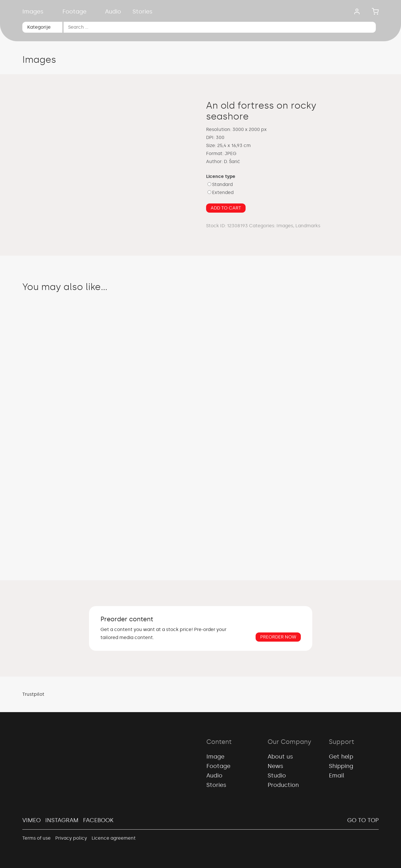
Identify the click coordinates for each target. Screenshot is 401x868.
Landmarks (308, 226)
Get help (341, 757)
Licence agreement (114, 838)
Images (33, 11)
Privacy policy (71, 838)
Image (215, 757)
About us (280, 757)
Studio (277, 775)
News (275, 766)
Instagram (62, 820)
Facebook (98, 820)
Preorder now (278, 637)
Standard (222, 184)
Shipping (341, 766)
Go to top (363, 820)
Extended (223, 192)
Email (337, 775)
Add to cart (226, 208)
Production (283, 785)
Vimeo (31, 820)
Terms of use (36, 838)
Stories (143, 11)
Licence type (221, 176)
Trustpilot (33, 694)
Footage (74, 11)
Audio (113, 11)
